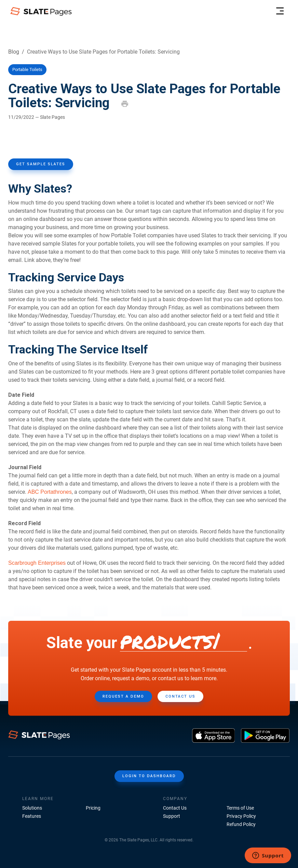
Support (172, 816)
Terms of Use (240, 808)
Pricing (93, 808)
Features (32, 816)
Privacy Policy (241, 816)
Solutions (32, 808)
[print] (125, 104)
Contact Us (175, 808)
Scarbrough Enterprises (37, 563)
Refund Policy (241, 824)
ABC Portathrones (50, 492)
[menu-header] (280, 11)
